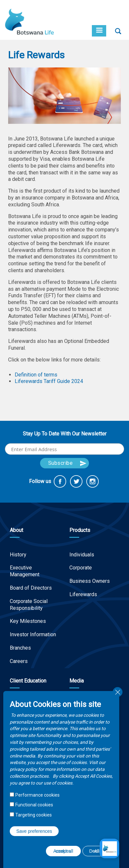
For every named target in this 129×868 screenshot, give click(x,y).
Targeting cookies (34, 815)
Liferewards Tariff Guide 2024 (49, 381)
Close (118, 692)
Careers (19, 661)
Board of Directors (31, 588)
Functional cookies (34, 805)
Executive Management (25, 571)
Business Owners (90, 581)
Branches (20, 648)
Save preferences (34, 831)
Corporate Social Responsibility (29, 605)
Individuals (82, 555)
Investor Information (33, 634)
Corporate (81, 568)
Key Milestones (28, 621)
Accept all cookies (63, 851)
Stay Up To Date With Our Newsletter (65, 434)
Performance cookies (37, 795)
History (18, 555)
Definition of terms (36, 375)
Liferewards (83, 594)
